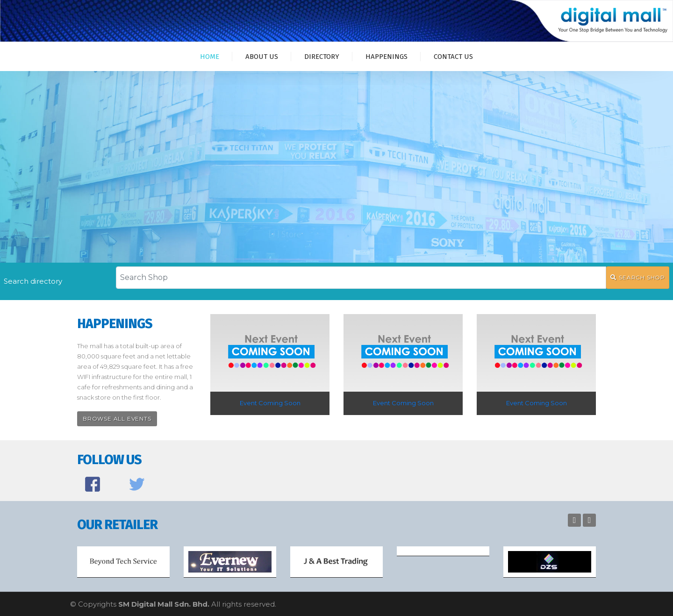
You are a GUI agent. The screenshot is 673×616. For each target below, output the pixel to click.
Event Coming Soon (270, 403)
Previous (574, 520)
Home (210, 57)
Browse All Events (117, 419)
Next (589, 520)
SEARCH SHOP (638, 277)
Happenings (387, 57)
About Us (262, 57)
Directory (322, 57)
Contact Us (453, 57)
